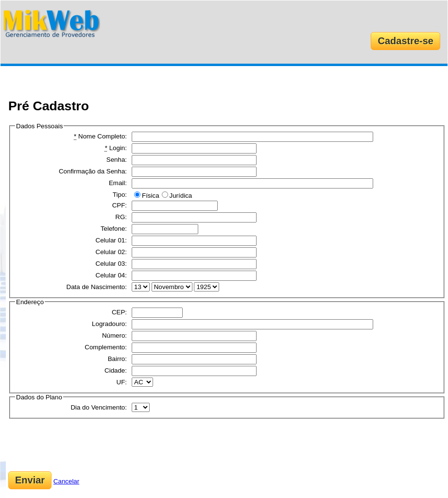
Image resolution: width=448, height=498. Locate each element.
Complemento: (106, 347)
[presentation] (82, 445)
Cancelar (66, 481)
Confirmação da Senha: (93, 171)
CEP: (119, 312)
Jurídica (181, 196)
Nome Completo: (100, 136)
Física (151, 196)
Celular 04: (111, 275)
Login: (116, 148)
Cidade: (116, 370)
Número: (114, 335)
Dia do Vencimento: (99, 407)
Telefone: (114, 229)
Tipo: (120, 195)
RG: (121, 217)
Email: (118, 183)
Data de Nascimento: (97, 287)
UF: (122, 382)
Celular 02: (111, 252)
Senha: (117, 160)
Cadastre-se (405, 41)
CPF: (120, 205)
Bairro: (117, 359)
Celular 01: (111, 240)
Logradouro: (109, 324)
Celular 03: (111, 264)
